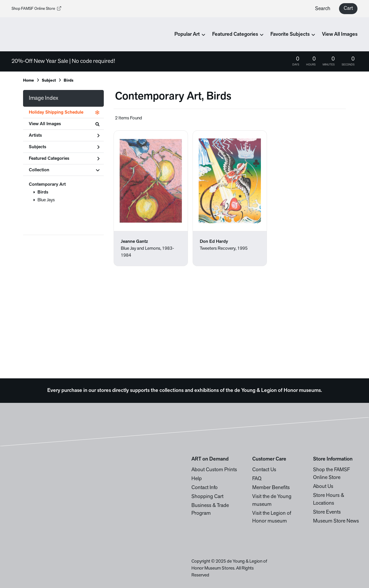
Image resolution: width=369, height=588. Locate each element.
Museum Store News (336, 521)
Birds (43, 192)
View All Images (340, 34)
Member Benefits (271, 488)
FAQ (257, 479)
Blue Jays (46, 200)
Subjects (64, 147)
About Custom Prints (214, 470)
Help (197, 479)
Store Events (327, 512)
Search (323, 9)
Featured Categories (64, 159)
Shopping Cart (207, 497)
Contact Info (205, 488)
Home (29, 81)
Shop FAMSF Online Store (36, 9)
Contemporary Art (47, 185)
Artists (64, 136)
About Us (323, 487)
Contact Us (264, 470)
